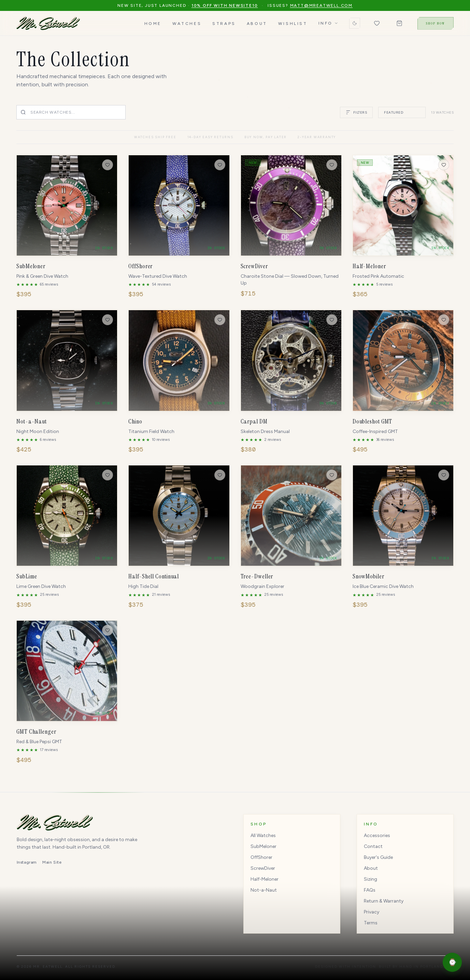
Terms (371, 923)
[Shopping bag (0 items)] (399, 23)
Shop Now (436, 23)
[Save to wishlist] (108, 165)
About (257, 24)
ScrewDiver (263, 868)
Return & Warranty (384, 901)
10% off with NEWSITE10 (225, 5)
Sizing (371, 879)
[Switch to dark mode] (355, 23)
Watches (187, 24)
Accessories (377, 835)
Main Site (52, 862)
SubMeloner (264, 846)
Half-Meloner (265, 879)
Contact (373, 846)
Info (328, 23)
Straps (224, 24)
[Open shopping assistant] (452, 962)
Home (153, 24)
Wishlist (293, 24)
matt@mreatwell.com (321, 5)
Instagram (27, 862)
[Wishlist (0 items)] (377, 23)
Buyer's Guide (378, 857)
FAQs (370, 890)
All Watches (263, 835)
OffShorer (261, 857)
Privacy (372, 912)
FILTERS (357, 112)
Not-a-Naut (264, 890)
